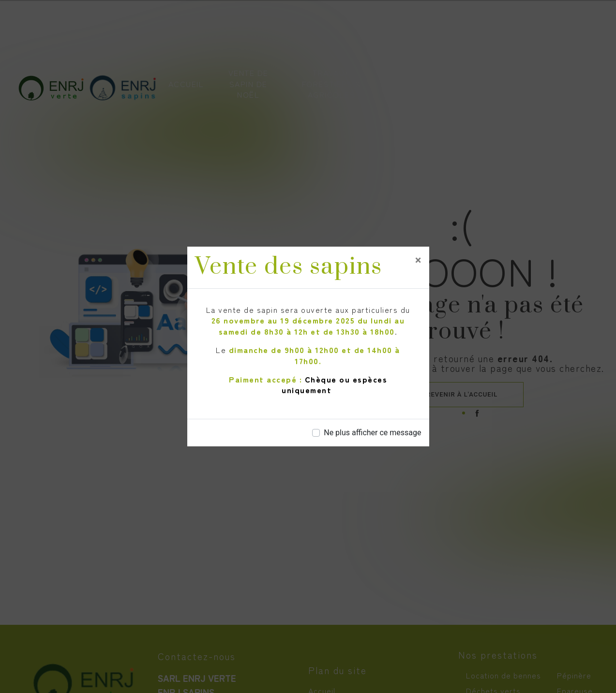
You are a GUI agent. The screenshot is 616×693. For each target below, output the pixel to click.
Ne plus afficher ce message (372, 433)
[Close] (418, 260)
